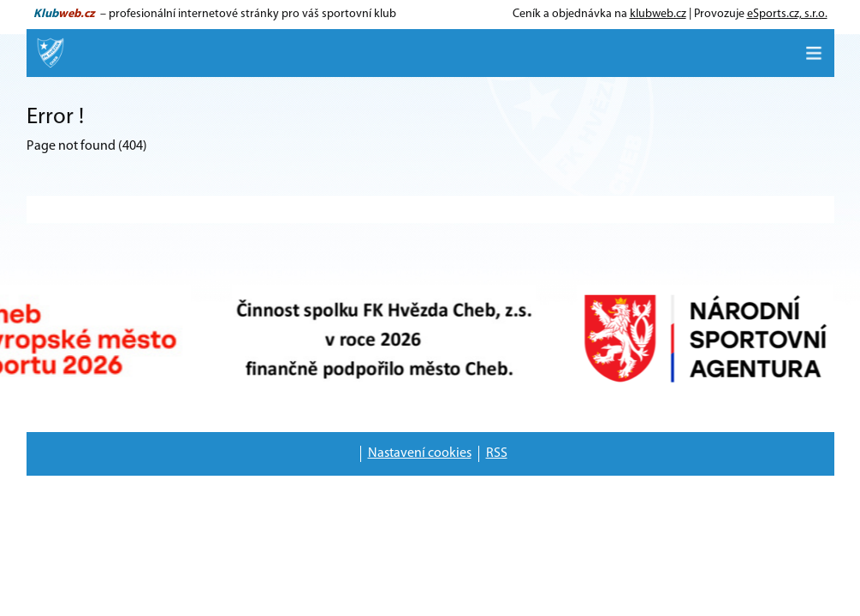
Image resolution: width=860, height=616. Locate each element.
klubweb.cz (658, 14)
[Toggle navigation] (814, 53)
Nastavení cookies (420, 453)
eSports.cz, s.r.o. (787, 14)
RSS (497, 453)
